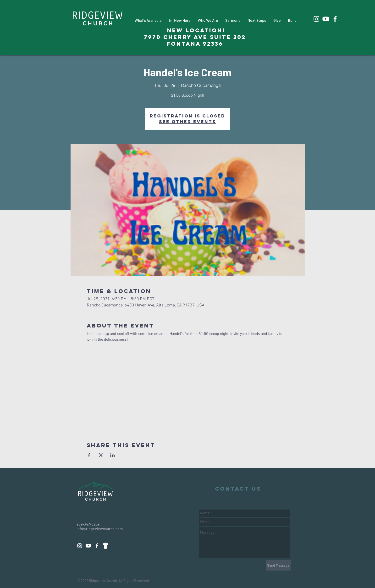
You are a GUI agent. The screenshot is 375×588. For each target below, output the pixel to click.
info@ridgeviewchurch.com (100, 529)
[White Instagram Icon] (316, 19)
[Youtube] (326, 19)
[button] (148, 20)
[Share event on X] (101, 455)
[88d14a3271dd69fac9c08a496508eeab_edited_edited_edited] (105, 546)
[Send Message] (278, 565)
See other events (187, 122)
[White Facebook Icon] (335, 19)
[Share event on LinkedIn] (113, 455)
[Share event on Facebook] (89, 455)
